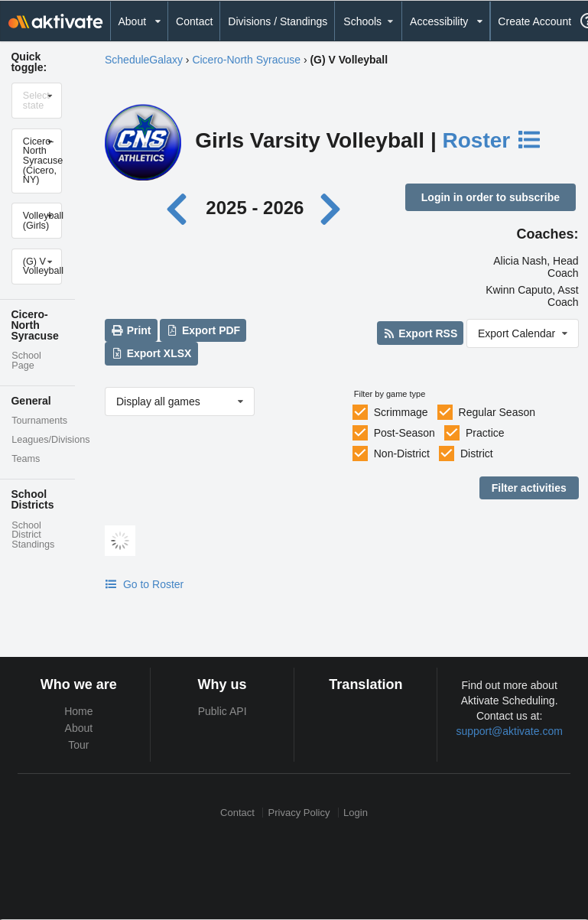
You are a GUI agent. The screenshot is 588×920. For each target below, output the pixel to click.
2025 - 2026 (255, 208)
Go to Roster (144, 584)
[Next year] (332, 208)
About (79, 728)
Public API (223, 711)
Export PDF (204, 330)
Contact (194, 21)
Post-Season (404, 433)
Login (356, 813)
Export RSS (420, 333)
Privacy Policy (299, 813)
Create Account (534, 21)
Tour (78, 745)
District (477, 453)
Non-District (402, 453)
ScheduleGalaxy (144, 60)
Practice (485, 433)
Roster (492, 140)
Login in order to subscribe (491, 197)
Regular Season (497, 412)
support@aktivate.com (509, 731)
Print (131, 330)
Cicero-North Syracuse (246, 60)
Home (78, 711)
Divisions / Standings (278, 21)
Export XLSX (151, 353)
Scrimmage (401, 412)
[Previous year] (181, 208)
